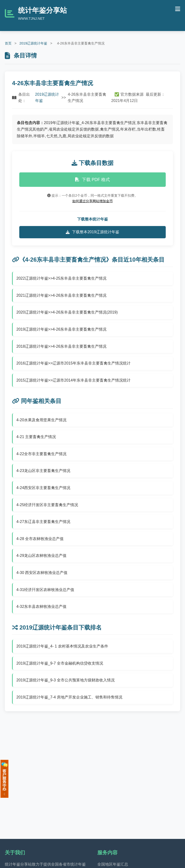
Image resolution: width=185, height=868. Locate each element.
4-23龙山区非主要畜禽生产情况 (43, 471)
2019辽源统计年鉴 (33, 43)
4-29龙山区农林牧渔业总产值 (41, 556)
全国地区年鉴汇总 (113, 864)
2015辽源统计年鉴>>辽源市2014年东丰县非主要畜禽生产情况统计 (73, 380)
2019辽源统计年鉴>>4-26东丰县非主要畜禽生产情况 (61, 329)
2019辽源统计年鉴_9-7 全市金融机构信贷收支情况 (60, 663)
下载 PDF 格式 (93, 180)
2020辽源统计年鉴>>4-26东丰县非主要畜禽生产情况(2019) (67, 312)
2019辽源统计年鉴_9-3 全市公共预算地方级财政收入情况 (66, 680)
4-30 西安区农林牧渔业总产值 (42, 573)
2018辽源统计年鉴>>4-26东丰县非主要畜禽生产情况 (61, 346)
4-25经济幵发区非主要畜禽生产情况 (47, 505)
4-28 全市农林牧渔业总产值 (40, 539)
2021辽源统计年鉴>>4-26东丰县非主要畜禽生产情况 (61, 295)
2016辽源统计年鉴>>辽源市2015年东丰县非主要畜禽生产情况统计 (73, 363)
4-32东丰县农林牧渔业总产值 (41, 607)
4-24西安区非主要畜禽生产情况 (43, 488)
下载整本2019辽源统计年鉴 (92, 232)
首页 (8, 43)
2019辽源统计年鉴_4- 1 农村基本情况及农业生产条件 (62, 646)
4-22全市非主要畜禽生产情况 (41, 454)
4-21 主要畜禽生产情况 (36, 437)
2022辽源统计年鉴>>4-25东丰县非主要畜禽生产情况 (61, 278)
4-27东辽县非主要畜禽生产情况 (43, 522)
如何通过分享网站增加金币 (92, 201)
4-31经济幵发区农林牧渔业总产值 (45, 590)
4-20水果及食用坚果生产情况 (41, 420)
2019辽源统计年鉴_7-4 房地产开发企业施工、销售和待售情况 (69, 697)
